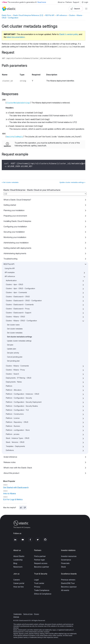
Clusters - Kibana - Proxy (15, 370)
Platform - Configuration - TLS (17, 410)
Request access (41, 563)
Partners (69, 2)
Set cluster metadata (15, 333)
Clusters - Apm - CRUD (14, 285)
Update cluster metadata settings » (72, 182)
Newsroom (18, 567)
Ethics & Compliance (43, 594)
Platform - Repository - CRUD (17, 422)
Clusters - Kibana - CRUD (15, 317)
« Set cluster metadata (10, 182)
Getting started (10, 205)
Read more (42, 2)
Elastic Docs (6, 15)
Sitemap (16, 617)
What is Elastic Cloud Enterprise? (17, 200)
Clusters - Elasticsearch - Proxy (18, 309)
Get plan (10, 345)
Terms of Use (28, 614)
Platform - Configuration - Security (19, 398)
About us (61, 2)
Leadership (18, 560)
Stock (63, 567)
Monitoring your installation (15, 237)
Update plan (12, 349)
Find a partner (40, 556)
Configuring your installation (15, 227)
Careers (17, 580)
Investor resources (69, 556)
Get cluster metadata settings (20, 337)
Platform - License (13, 418)
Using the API (10, 268)
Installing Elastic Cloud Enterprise (17, 221)
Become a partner (42, 567)
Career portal (19, 583)
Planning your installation (14, 210)
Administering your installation (16, 243)
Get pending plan (13, 361)
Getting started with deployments (17, 248)
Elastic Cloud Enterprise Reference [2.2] (28, 15)
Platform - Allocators (14, 390)
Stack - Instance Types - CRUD (18, 438)
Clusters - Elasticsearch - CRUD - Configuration (24, 301)
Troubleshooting (10, 259)
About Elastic (19, 556)
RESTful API (9, 264)
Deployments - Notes (14, 382)
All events (65, 590)
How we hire (18, 587)
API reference (10, 276)
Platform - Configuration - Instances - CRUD (22, 394)
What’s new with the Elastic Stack (18, 468)
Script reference (10, 457)
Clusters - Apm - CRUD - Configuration (20, 289)
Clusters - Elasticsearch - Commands (20, 305)
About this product (11, 473)
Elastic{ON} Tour (68, 583)
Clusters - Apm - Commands (16, 292)
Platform (9, 386)
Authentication (11, 281)
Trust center (39, 583)
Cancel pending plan (15, 357)
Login (85, 2)
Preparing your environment (15, 216)
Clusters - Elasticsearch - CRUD (18, 297)
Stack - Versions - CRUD (15, 442)
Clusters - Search (12, 374)
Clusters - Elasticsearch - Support (19, 313)
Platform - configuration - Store (18, 430)
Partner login (39, 560)
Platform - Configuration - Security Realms (22, 406)
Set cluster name (13, 325)
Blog (15, 563)
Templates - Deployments (15, 446)
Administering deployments (15, 253)
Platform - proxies (13, 434)
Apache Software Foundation (26, 636)
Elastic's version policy (69, 34)
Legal (36, 580)
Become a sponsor (69, 587)
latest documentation (16, 37)
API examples (10, 272)
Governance (66, 560)
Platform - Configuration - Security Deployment (24, 402)
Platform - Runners (13, 426)
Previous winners (68, 580)
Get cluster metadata (15, 329)
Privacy (37, 587)
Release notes (10, 462)
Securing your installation (14, 232)
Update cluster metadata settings (19, 341)
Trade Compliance (42, 590)
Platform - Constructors (15, 414)
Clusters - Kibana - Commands (17, 366)
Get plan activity (13, 353)
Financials (65, 563)
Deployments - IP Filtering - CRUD (19, 378)
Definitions (10, 450)
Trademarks (18, 614)
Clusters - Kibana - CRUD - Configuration (21, 321)
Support (76, 2)
